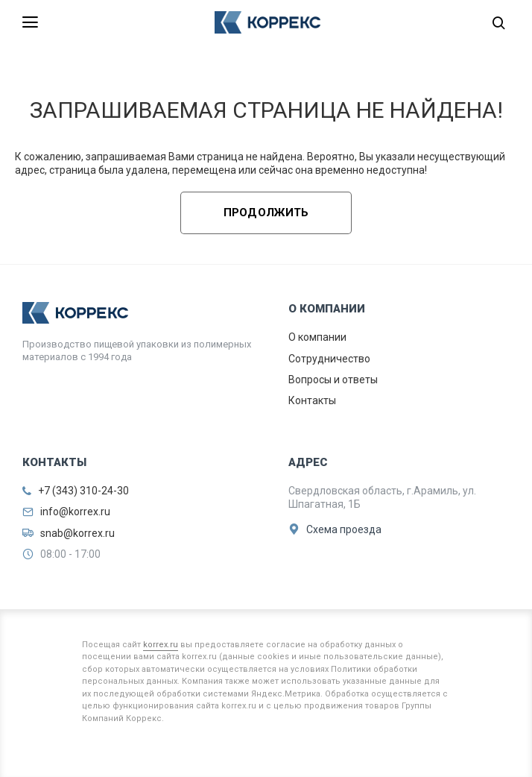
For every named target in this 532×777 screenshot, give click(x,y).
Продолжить (266, 213)
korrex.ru (161, 645)
